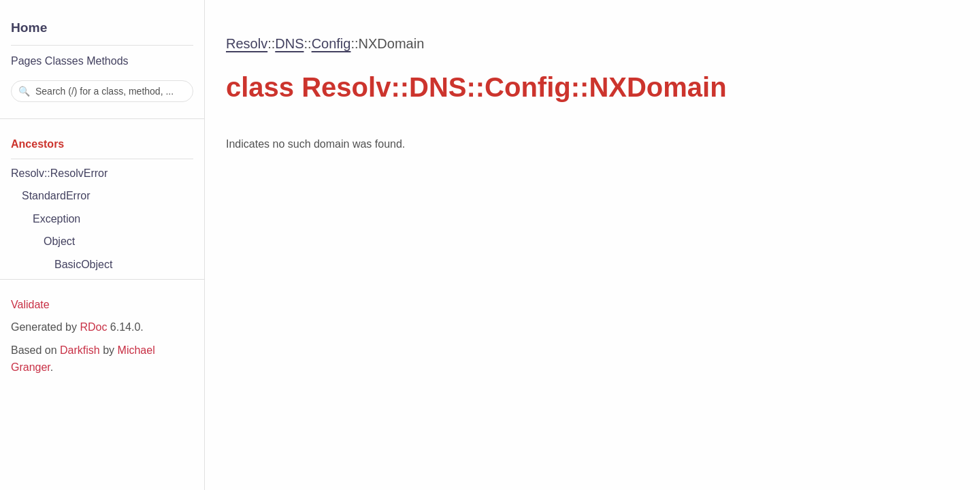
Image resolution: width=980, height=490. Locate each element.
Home (29, 28)
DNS (289, 44)
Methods (107, 61)
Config (331, 44)
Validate (30, 305)
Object (59, 241)
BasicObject (83, 264)
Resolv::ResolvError (59, 173)
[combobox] (102, 91)
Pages (26, 61)
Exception (56, 219)
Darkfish (80, 350)
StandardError (56, 196)
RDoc (93, 327)
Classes (64, 61)
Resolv (247, 44)
